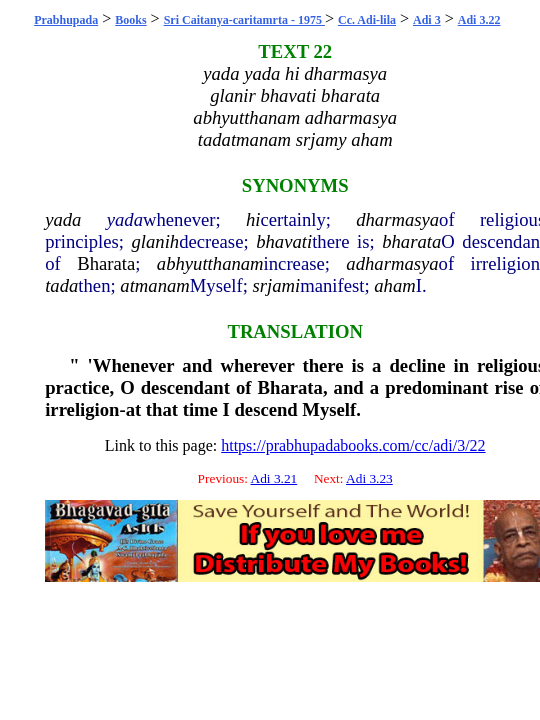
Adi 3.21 (274, 478)
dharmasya (397, 219)
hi (253, 219)
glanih (156, 241)
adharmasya (392, 263)
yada (63, 219)
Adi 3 (427, 20)
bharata (411, 241)
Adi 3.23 (369, 478)
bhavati (284, 241)
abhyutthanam (210, 263)
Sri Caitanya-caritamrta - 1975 (244, 20)
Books (130, 20)
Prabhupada (66, 20)
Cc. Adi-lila (367, 20)
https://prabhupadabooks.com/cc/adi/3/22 (353, 445)
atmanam (154, 285)
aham (394, 285)
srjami (276, 285)
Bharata (106, 263)
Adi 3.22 (479, 20)
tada (61, 285)
